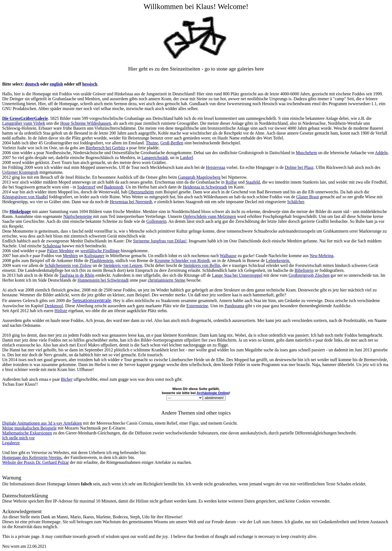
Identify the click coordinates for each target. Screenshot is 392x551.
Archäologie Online (213, 393)
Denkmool (54, 306)
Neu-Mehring (322, 256)
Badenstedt (114, 187)
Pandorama (234, 306)
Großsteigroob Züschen (309, 275)
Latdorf (186, 158)
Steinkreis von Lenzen (123, 265)
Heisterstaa (215, 167)
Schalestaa (52, 246)
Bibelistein (304, 270)
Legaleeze (11, 443)
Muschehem (306, 153)
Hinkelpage (20, 211)
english (56, 84)
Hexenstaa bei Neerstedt (131, 202)
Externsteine (197, 306)
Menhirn (70, 256)
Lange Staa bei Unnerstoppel (237, 275)
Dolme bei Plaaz (299, 167)
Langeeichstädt (155, 158)
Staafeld (253, 182)
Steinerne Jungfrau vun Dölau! (160, 241)
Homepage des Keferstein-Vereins (32, 457)
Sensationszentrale (92, 300)
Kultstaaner (94, 256)
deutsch (32, 84)
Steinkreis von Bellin (202, 265)
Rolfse (231, 182)
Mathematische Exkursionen (27, 433)
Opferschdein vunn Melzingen (209, 216)
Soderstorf (86, 187)
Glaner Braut (307, 197)
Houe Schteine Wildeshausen (86, 123)
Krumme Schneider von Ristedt (182, 261)
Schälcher (296, 202)
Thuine (152, 143)
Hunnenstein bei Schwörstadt (103, 280)
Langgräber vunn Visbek (24, 123)
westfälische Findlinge (100, 251)
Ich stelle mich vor (19, 438)
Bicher (67, 379)
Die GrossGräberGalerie (25, 118)
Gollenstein (157, 221)
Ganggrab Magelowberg (199, 177)
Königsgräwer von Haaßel (25, 197)
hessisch (90, 84)
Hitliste (61, 311)
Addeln (381, 153)
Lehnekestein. (278, 261)
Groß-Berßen (172, 143)
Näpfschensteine (78, 216)
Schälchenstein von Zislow (68, 265)
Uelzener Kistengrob (20, 172)
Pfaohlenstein (101, 261)
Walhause (228, 256)
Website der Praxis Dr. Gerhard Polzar (36, 462)
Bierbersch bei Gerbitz (105, 148)
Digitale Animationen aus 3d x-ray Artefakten (42, 423)
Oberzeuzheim (141, 192)
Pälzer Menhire (60, 251)
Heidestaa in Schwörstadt (205, 187)
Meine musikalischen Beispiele (29, 428)
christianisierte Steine (167, 280)
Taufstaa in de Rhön (77, 275)
